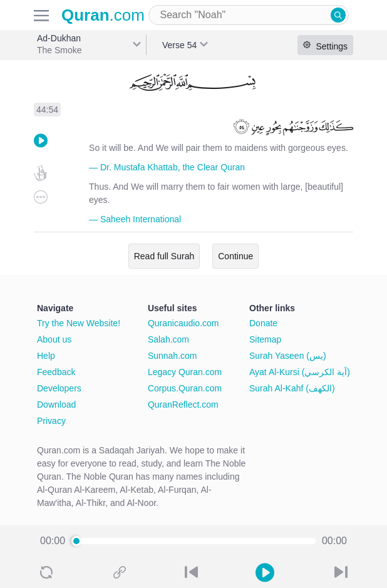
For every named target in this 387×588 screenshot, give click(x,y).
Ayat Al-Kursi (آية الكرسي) (300, 372)
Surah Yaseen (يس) (288, 356)
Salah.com (168, 339)
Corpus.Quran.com (185, 388)
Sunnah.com (173, 356)
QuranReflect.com (183, 405)
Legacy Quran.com (185, 372)
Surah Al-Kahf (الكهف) (292, 388)
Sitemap (265, 339)
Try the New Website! (79, 323)
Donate (263, 323)
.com (103, 15)
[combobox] (249, 15)
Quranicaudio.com (183, 323)
